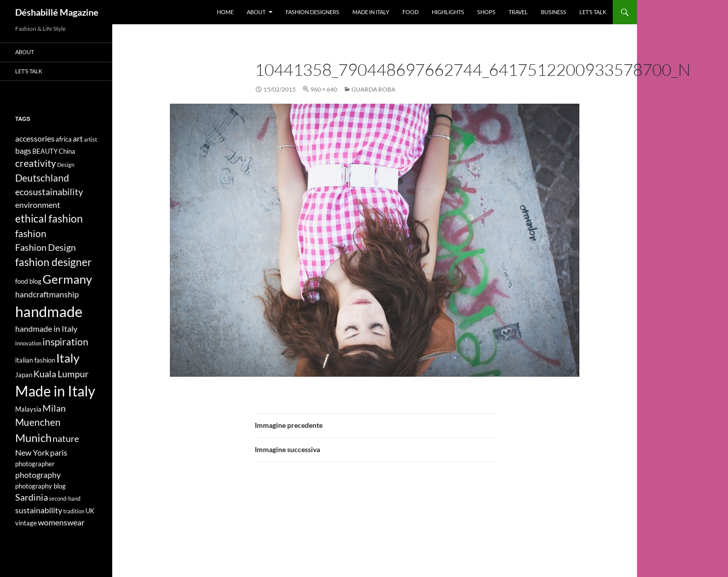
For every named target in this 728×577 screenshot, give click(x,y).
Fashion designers (312, 12)
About (256, 12)
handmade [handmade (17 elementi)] (49, 311)
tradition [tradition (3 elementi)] (74, 511)
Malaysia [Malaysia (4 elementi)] (28, 409)
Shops (486, 12)
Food (411, 12)
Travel (518, 12)
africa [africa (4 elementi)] (64, 139)
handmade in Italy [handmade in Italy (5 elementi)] (46, 328)
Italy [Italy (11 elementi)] (68, 358)
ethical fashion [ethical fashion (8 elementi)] (49, 218)
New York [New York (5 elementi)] (32, 452)
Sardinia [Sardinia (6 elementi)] (32, 497)
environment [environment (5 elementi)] (38, 205)
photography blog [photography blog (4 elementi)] (40, 486)
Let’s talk (593, 12)
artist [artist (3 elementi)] (90, 139)
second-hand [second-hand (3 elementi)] (65, 498)
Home (225, 12)
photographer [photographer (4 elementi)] (35, 464)
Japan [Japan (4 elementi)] (24, 375)
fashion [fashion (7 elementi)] (31, 233)
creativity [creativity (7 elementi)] (36, 163)
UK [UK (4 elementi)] (90, 511)
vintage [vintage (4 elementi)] (26, 523)
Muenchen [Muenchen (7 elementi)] (38, 422)
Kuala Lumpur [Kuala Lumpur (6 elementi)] (61, 374)
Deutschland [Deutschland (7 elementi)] (42, 178)
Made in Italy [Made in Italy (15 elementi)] (55, 391)
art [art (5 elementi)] (78, 138)
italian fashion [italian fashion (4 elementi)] (35, 360)
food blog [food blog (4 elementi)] (28, 281)
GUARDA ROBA (373, 89)
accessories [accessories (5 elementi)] (35, 138)
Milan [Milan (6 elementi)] (54, 408)
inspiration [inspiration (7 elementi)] (65, 342)
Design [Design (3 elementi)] (66, 165)
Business (554, 12)
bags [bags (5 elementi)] (23, 150)
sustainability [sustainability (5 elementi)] (39, 510)
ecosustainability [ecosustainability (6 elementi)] (49, 192)
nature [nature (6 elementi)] (66, 439)
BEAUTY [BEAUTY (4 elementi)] (45, 151)
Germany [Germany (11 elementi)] (67, 279)
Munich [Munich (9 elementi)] (33, 438)
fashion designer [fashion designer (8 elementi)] (53, 262)
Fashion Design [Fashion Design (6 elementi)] (45, 248)
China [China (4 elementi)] (67, 151)
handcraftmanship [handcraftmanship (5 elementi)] (47, 294)
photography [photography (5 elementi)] (38, 475)
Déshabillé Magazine (57, 12)
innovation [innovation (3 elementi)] (28, 343)
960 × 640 (324, 89)
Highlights (448, 12)
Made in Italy (371, 12)
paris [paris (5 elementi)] (59, 452)
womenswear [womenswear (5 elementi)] (61, 522)
